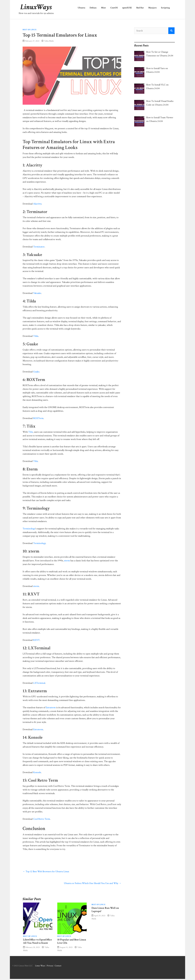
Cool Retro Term (42, 819)
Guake (36, 372)
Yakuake (37, 293)
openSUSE (127, 8)
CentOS (114, 8)
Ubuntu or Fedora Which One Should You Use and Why (93, 883)
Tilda (36, 336)
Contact (58, 966)
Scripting (165, 8)
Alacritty (37, 204)
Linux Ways (40, 966)
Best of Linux (30, 30)
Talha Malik (49, 41)
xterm (67, 561)
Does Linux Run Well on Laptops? (105, 910)
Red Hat (140, 8)
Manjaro (152, 8)
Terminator (39, 247)
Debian (93, 8)
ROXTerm (38, 418)
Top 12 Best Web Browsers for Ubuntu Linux (46, 871)
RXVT (36, 640)
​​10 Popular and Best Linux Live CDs (72, 941)
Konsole (37, 772)
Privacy (50, 966)
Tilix (31, 432)
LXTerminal (39, 683)
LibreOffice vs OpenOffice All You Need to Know (37, 941)
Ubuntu (81, 8)
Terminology (29, 529)
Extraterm (51, 707)
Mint (103, 8)
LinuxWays (36, 7)
